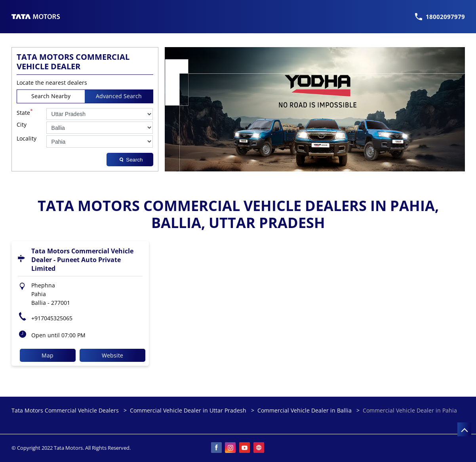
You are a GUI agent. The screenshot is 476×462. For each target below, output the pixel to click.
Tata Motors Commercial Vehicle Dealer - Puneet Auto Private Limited (82, 260)
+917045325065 (52, 318)
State (25, 112)
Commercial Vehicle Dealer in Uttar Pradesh (188, 410)
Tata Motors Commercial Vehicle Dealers (66, 410)
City (22, 125)
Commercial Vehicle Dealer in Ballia (305, 410)
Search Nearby (51, 96)
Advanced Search (119, 96)
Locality (27, 139)
